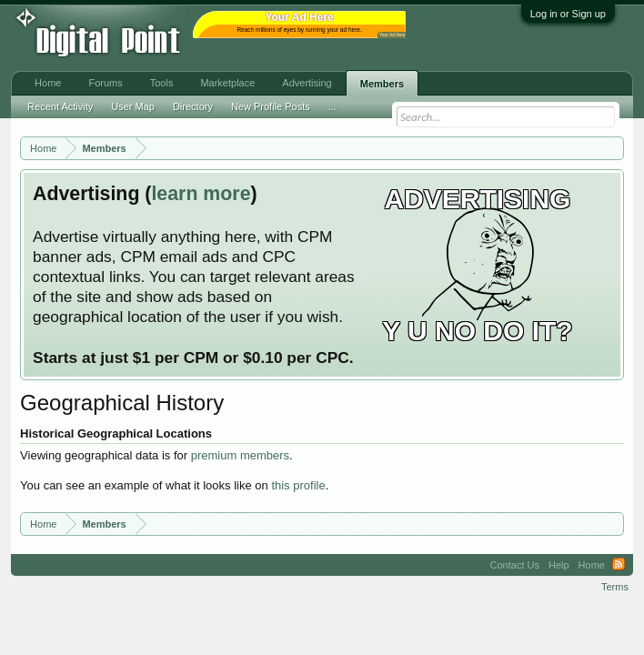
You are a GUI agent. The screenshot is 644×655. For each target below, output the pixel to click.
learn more (201, 194)
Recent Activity (60, 106)
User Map (133, 106)
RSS (619, 565)
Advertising (307, 83)
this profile (298, 485)
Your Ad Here (392, 35)
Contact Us (515, 565)
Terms (615, 587)
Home (48, 83)
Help (559, 565)
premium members (240, 455)
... (332, 106)
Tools (162, 83)
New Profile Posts (271, 106)
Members (382, 84)
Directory (193, 106)
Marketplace (227, 83)
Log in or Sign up (568, 14)
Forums (105, 83)
